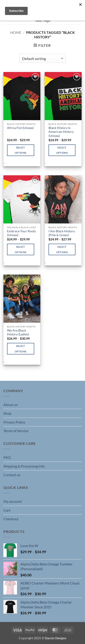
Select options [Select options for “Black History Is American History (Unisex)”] (62, 150)
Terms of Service (16, 431)
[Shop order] (42, 58)
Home (16, 32)
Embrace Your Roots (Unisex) (21, 233)
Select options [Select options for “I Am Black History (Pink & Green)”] (62, 249)
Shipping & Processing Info (24, 466)
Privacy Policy (14, 422)
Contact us (12, 475)
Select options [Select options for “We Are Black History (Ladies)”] (21, 349)
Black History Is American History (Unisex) (61, 132)
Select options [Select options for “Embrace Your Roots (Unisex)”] (21, 249)
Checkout (11, 519)
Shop (7, 413)
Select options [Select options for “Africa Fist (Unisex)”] (21, 150)
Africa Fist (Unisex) (20, 128)
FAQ (7, 457)
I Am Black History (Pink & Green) (62, 233)
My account (13, 501)
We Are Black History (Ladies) (18, 332)
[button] (42, 45)
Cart (7, 510)
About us (11, 405)
